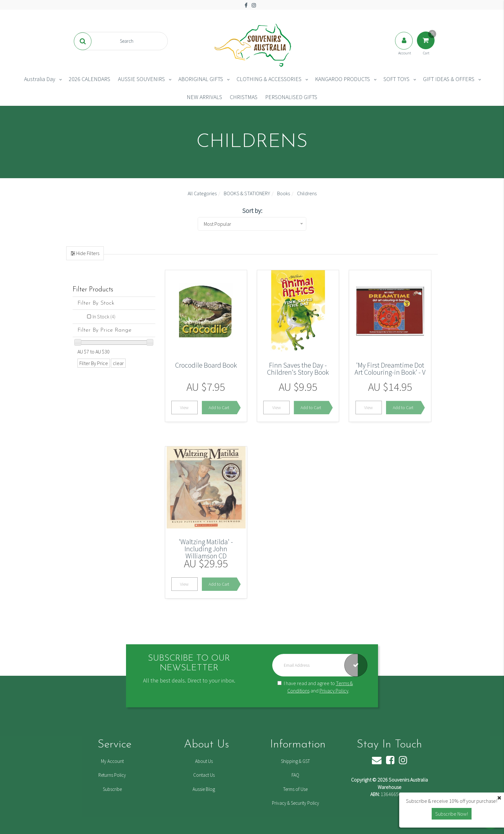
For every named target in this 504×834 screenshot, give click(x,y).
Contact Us (204, 775)
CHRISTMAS (244, 97)
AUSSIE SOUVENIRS (141, 79)
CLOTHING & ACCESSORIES (269, 79)
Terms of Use (295, 789)
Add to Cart (219, 408)
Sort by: (252, 211)
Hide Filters (87, 253)
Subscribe (112, 789)
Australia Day (40, 79)
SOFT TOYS (396, 79)
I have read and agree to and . (315, 687)
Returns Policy (112, 775)
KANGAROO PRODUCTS (342, 79)
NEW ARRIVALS (204, 97)
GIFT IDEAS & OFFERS (449, 79)
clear (118, 363)
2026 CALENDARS (90, 79)
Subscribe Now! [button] (452, 814)
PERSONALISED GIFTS (291, 97)
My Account (112, 761)
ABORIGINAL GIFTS (201, 79)
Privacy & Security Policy (296, 803)
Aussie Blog (204, 789)
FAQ (295, 775)
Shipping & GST (295, 761)
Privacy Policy (334, 691)
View (184, 408)
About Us (204, 761)
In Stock (104, 316)
